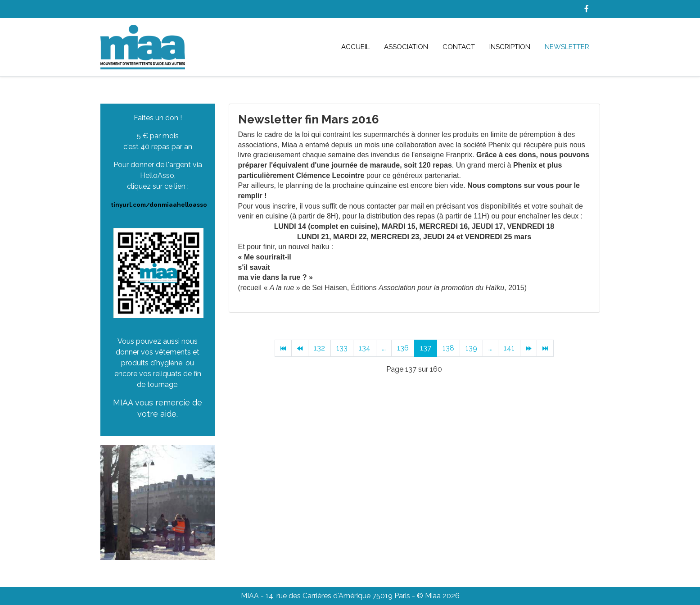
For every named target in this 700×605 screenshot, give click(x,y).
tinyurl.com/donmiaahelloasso (159, 205)
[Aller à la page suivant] (528, 348)
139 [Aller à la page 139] (471, 348)
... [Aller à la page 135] (384, 348)
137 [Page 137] (426, 348)
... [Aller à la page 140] (490, 348)
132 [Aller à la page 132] (319, 348)
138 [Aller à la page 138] (448, 348)
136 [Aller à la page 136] (403, 348)
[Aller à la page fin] (545, 348)
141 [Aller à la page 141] (509, 348)
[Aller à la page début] (283, 348)
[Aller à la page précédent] (300, 348)
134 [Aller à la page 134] (365, 348)
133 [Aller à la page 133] (342, 348)
